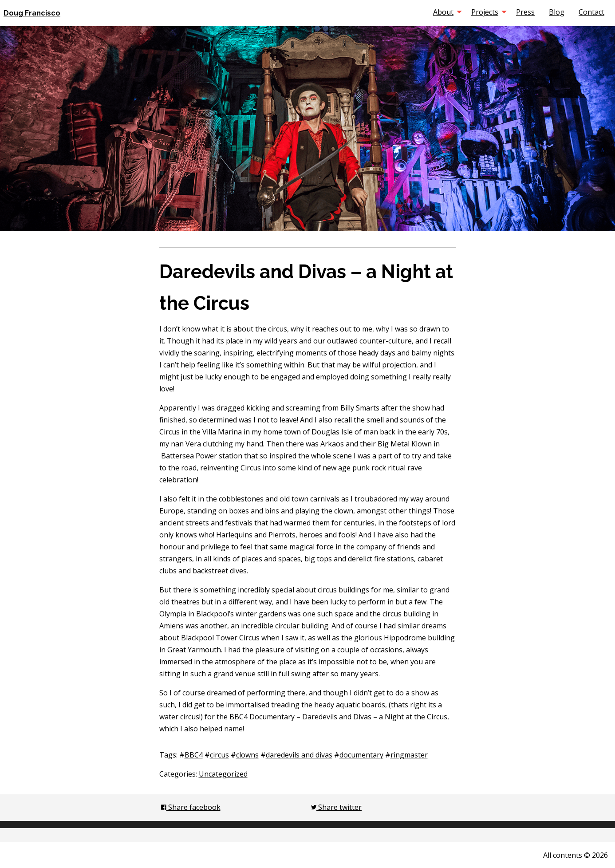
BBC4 (194, 755)
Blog (557, 12)
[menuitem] (445, 12)
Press (525, 12)
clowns (247, 755)
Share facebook (191, 807)
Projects (485, 12)
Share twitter (336, 807)
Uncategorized (223, 774)
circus (219, 755)
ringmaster (409, 755)
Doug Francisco (32, 13)
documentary (361, 755)
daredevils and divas (299, 755)
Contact (591, 12)
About (443, 12)
